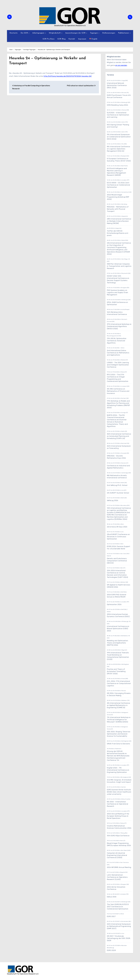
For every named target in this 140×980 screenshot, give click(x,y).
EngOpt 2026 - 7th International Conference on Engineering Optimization (118, 770)
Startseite (14, 33)
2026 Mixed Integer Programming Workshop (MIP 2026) (118, 197)
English (93, 39)
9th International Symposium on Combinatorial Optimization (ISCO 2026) (119, 137)
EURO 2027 (111, 916)
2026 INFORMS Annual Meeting (119, 867)
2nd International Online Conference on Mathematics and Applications (118, 353)
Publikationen (124, 33)
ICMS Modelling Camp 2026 (117, 105)
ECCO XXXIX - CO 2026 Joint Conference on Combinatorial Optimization (118, 185)
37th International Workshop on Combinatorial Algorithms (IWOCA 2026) (119, 326)
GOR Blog (61, 39)
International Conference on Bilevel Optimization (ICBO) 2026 (118, 629)
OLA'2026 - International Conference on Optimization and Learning (118, 115)
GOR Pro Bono (48, 39)
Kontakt (72, 39)
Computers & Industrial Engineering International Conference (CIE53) (117, 855)
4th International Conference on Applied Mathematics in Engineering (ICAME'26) (118, 705)
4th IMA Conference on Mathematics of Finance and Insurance (118, 391)
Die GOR (25, 33)
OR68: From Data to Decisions (118, 744)
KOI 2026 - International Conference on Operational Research (117, 804)
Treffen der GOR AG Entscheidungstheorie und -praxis (118, 233)
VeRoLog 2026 (113, 500)
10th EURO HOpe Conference (118, 836)
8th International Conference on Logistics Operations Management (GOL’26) (118, 149)
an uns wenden (121, 65)
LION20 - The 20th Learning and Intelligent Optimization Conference (118, 365)
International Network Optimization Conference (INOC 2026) (117, 85)
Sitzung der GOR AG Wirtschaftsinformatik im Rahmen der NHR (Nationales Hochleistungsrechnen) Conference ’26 (118, 756)
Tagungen (94, 33)
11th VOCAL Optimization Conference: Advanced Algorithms (117, 341)
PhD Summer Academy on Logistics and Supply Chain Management (117, 292)
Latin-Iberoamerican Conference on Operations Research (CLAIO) (117, 877)
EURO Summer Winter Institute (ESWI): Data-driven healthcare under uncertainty (119, 792)
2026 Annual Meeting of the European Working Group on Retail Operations (118, 816)
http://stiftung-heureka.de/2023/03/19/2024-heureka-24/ (68, 76)
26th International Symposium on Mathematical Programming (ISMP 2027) (119, 926)
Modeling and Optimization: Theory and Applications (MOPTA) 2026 (118, 643)
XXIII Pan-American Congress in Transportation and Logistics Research (119, 266)
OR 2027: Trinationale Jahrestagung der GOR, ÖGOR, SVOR (119, 938)
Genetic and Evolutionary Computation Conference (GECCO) (117, 561)
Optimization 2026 (114, 604)
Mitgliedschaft (55, 33)
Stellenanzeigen (109, 33)
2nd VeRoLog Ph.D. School (117, 485)
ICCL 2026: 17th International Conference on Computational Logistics (119, 683)
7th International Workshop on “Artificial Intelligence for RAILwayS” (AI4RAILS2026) (119, 720)
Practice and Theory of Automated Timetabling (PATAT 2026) (116, 671)
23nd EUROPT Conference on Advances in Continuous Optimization (118, 537)
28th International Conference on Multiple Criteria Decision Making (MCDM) (119, 221)
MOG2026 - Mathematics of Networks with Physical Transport (118, 209)
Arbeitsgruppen (39, 33)
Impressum (82, 39)
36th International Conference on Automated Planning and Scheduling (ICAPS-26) (119, 436)
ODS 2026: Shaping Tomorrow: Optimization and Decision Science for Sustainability (119, 734)
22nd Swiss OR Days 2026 (117, 527)
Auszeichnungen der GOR (76, 33)
